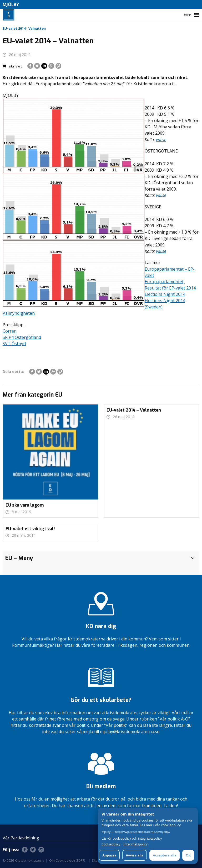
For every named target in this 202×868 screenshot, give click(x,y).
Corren (10, 331)
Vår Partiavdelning (21, 838)
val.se (161, 140)
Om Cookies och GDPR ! (68, 860)
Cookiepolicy (111, 844)
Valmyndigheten (19, 313)
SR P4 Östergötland (22, 337)
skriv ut (12, 66)
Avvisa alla (135, 855)
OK (188, 855)
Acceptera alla (165, 855)
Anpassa (109, 855)
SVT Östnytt (14, 344)
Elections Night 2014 (165, 294)
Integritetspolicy (135, 844)
